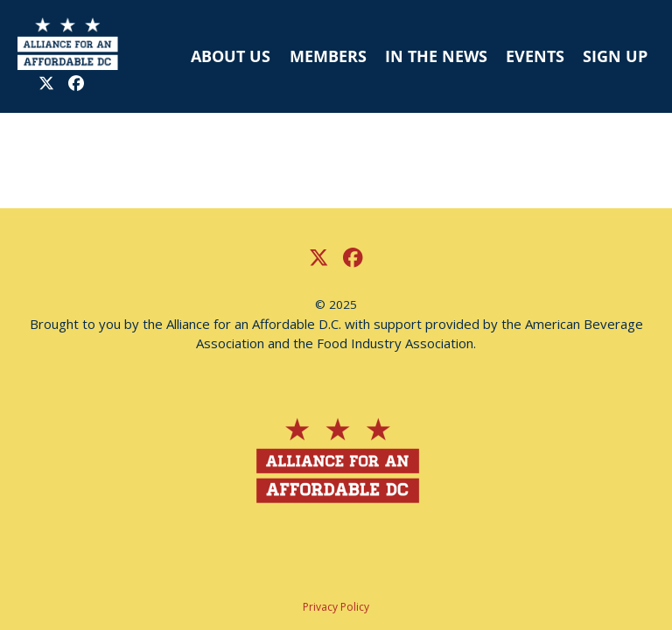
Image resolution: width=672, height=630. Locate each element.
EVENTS (535, 56)
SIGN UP (615, 56)
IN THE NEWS (436, 56)
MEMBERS (328, 56)
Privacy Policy (336, 607)
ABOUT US (231, 56)
